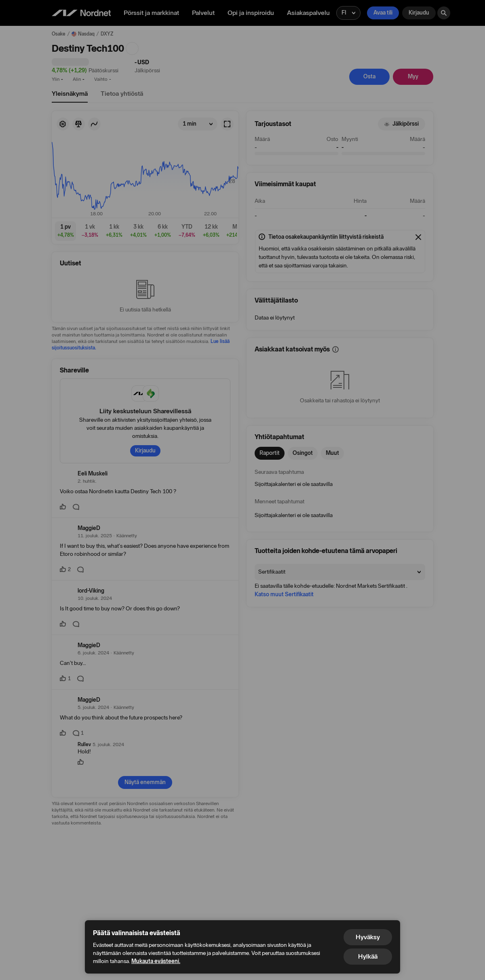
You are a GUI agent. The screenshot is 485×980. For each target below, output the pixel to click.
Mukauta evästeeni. (156, 961)
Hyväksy (368, 937)
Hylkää (368, 956)
